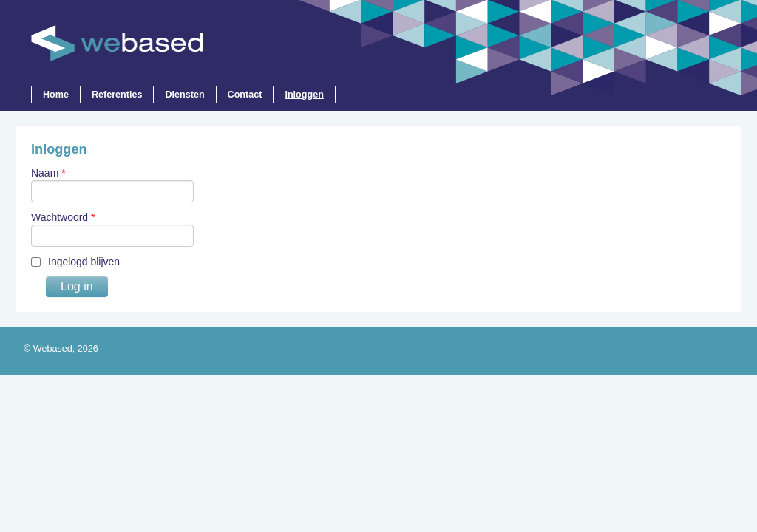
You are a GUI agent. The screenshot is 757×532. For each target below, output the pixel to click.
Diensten (185, 95)
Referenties (117, 95)
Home (56, 95)
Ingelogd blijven (84, 262)
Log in (77, 286)
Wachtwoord (63, 217)
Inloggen (305, 95)
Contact (245, 95)
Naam (48, 173)
